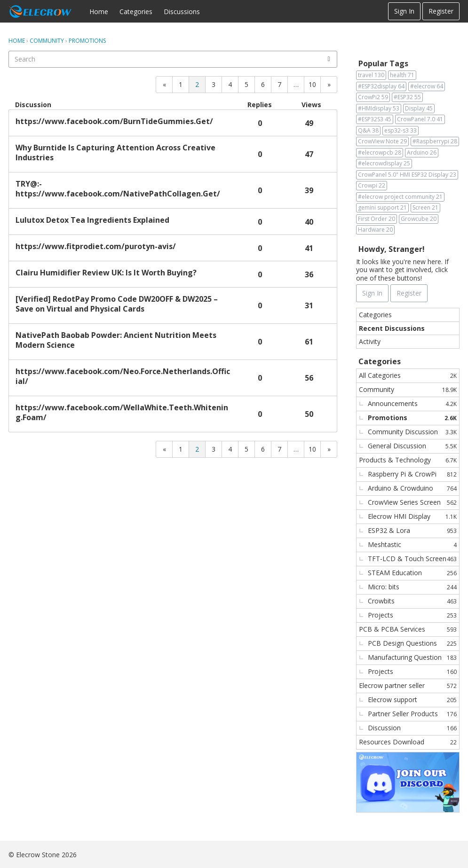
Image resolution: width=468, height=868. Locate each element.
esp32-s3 (401, 131)
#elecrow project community (400, 197)
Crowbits (412, 601)
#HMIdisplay (379, 109)
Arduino (422, 153)
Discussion (412, 728)
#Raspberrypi (435, 141)
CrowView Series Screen (412, 502)
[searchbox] (173, 59)
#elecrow (427, 86)
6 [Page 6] (263, 84)
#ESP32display (381, 86)
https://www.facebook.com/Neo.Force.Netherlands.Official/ (123, 376)
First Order (377, 219)
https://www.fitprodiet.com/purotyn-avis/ (96, 246)
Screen (425, 208)
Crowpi (372, 186)
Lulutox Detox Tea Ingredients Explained (92, 220)
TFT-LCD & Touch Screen (412, 559)
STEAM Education (412, 573)
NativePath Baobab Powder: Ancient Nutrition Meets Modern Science (116, 340)
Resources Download (408, 742)
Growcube (419, 219)
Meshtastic (412, 544)
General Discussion (412, 446)
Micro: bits (412, 587)
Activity (370, 341)
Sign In (404, 11)
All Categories (408, 375)
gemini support (382, 208)
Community (408, 389)
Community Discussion (412, 432)
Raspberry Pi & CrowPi (412, 474)
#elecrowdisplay (384, 164)
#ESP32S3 (375, 119)
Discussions (182, 12)
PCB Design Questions (412, 643)
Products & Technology (408, 460)
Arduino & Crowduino (412, 488)
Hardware (375, 230)
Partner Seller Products (412, 714)
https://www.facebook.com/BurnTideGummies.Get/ (114, 121)
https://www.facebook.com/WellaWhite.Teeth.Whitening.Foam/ (122, 413)
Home (99, 12)
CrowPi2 (373, 97)
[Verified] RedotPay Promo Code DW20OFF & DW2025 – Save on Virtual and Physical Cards (117, 304)
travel (371, 75)
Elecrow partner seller (408, 685)
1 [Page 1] (181, 84)
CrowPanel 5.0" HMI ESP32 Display (407, 175)
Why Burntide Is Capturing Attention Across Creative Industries (115, 153)
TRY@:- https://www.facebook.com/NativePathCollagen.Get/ (118, 189)
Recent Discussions (392, 328)
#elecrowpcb (380, 153)
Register (441, 11)
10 (312, 84)
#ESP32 (407, 97)
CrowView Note (382, 141)
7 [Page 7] (279, 84)
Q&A (368, 131)
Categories (136, 12)
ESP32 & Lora (412, 530)
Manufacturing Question (412, 657)
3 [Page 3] (214, 84)
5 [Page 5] (246, 84)
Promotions (412, 418)
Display (419, 109)
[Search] (329, 59)
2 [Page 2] (197, 84)
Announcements (412, 403)
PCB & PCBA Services (408, 629)
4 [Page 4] (230, 84)
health (402, 75)
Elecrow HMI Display (412, 516)
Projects (412, 615)
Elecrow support (412, 700)
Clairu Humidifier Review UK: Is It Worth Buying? (106, 273)
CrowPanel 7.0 (420, 119)
